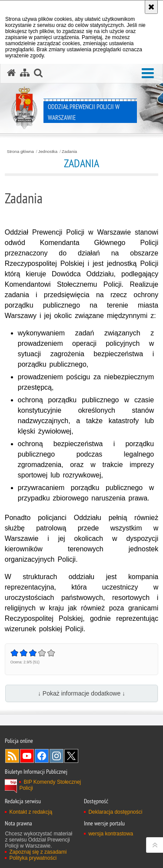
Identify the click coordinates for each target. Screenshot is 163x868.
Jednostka (48, 152)
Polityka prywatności (33, 858)
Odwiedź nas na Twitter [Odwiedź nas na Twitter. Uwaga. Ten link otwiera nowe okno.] (71, 756)
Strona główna (20, 152)
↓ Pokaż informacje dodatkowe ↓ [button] (81, 693)
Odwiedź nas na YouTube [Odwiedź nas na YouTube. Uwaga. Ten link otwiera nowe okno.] (27, 756)
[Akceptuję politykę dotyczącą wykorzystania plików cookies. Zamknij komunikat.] (151, 7)
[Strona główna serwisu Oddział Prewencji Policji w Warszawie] (11, 73)
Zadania (69, 152)
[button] (148, 74)
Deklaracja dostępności (115, 812)
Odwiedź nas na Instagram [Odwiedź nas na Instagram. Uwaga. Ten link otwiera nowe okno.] (57, 756)
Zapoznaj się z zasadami (38, 852)
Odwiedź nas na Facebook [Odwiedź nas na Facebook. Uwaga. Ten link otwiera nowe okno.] (42, 756)
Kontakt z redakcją (31, 812)
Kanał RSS (12, 756)
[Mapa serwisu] (25, 73)
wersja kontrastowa (111, 834)
